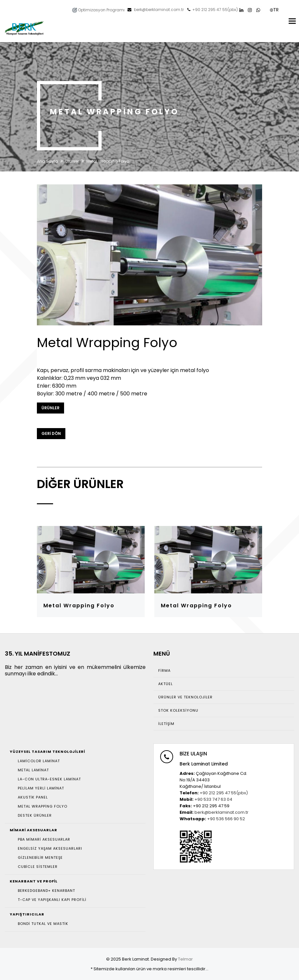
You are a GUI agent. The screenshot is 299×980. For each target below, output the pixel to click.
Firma (164, 671)
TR (274, 10)
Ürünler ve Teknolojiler (185, 697)
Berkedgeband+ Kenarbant (46, 891)
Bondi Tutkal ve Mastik (43, 924)
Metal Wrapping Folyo (79, 606)
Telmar (185, 959)
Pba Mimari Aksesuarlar (44, 839)
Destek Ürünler (35, 815)
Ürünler (72, 161)
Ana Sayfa (47, 161)
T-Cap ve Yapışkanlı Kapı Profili (52, 900)
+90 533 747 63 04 (213, 799)
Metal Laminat (33, 770)
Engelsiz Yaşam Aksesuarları (50, 848)
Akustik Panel (33, 797)
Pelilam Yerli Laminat (41, 788)
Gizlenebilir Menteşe (40, 857)
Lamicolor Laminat (39, 761)
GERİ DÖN (51, 433)
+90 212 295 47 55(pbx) (215, 10)
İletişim (166, 724)
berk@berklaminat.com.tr (158, 10)
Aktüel (166, 684)
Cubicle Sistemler (38, 867)
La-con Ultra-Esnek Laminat (49, 779)
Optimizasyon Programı (98, 10)
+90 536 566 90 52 (226, 819)
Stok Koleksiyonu (178, 710)
